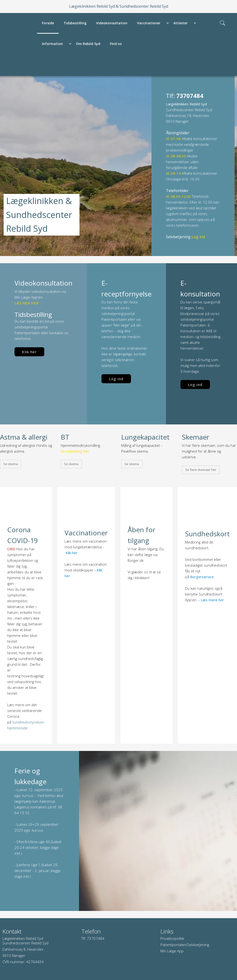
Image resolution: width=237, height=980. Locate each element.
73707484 (96, 938)
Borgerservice (202, 577)
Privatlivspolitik (172, 938)
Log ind (116, 379)
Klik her (29, 352)
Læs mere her (212, 600)
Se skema (11, 464)
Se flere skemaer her (201, 470)
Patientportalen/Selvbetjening (185, 945)
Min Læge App (172, 951)
